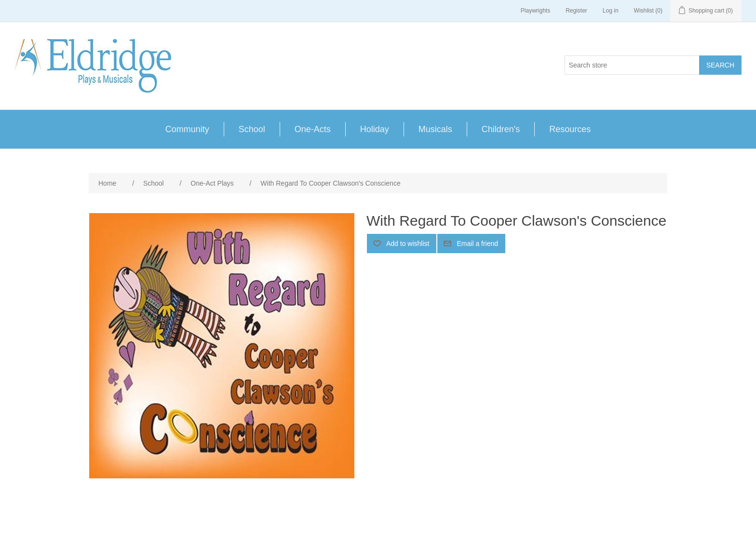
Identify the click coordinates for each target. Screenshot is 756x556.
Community (187, 129)
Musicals (435, 129)
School (252, 129)
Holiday (375, 129)
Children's (501, 129)
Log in (611, 11)
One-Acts (313, 129)
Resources (570, 129)
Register (576, 11)
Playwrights (535, 11)
